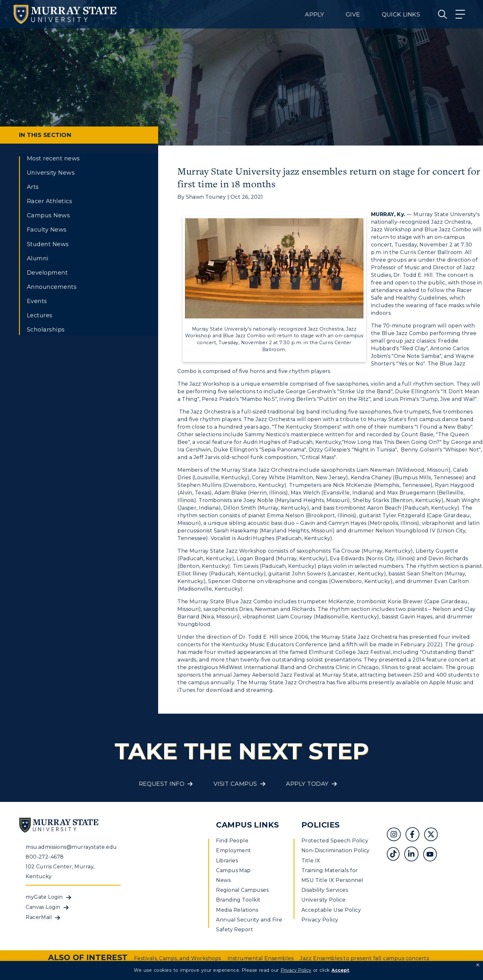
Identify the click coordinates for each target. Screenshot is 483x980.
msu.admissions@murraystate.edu (71, 847)
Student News (48, 244)
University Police (323, 900)
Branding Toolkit (238, 900)
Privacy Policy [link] (296, 970)
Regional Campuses (242, 890)
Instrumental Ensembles (261, 958)
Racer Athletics (50, 201)
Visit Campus (235, 784)
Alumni (38, 258)
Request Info (162, 784)
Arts (33, 187)
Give (353, 15)
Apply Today (307, 784)
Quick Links (401, 15)
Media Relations (237, 910)
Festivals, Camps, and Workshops (178, 958)
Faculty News (47, 230)
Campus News (48, 215)
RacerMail (39, 917)
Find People (232, 841)
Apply (314, 15)
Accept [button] (340, 970)
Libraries (227, 861)
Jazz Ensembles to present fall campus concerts (364, 958)
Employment (234, 850)
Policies (321, 825)
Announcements (52, 287)
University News (51, 173)
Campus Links (248, 825)
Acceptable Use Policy (331, 910)
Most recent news (53, 158)
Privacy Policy (320, 920)
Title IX (311, 861)
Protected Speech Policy (335, 841)
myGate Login (44, 897)
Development (47, 273)
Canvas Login (43, 907)
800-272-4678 (45, 857)
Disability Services (325, 890)
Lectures (40, 315)
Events (37, 301)
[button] (478, 965)
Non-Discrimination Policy (336, 850)
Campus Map (233, 870)
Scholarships (46, 330)
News (223, 880)
